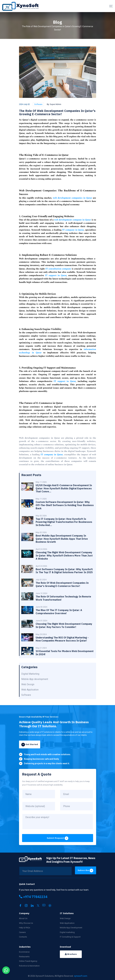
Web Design (65, 918)
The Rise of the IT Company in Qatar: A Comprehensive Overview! (59, 612)
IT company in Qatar (73, 230)
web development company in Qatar (73, 220)
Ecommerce (24, 951)
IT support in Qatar (56, 275)
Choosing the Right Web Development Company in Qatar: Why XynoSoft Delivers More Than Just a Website (64, 556)
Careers (22, 932)
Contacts (23, 936)
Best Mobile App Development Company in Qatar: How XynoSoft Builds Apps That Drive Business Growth (62, 539)
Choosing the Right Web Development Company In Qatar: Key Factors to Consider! (64, 625)
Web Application (67, 922)
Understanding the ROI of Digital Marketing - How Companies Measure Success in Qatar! (62, 639)
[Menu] (111, 6)
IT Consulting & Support (70, 936)
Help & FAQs (25, 927)
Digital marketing (67, 932)
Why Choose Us (26, 922)
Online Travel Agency (28, 960)
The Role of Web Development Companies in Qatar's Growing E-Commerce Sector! (62, 584)
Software (38, 104)
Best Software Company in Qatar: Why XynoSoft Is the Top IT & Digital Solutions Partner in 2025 (64, 571)
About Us (23, 918)
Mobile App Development (71, 927)
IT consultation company (58, 269)
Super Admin (56, 104)
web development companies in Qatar (72, 198)
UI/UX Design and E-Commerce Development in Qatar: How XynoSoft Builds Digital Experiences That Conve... (64, 488)
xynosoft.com (81, 975)
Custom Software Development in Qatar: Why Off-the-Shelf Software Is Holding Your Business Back (65, 505)
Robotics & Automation (29, 965)
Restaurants (24, 956)
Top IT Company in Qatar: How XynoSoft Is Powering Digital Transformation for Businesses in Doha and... (64, 522)
